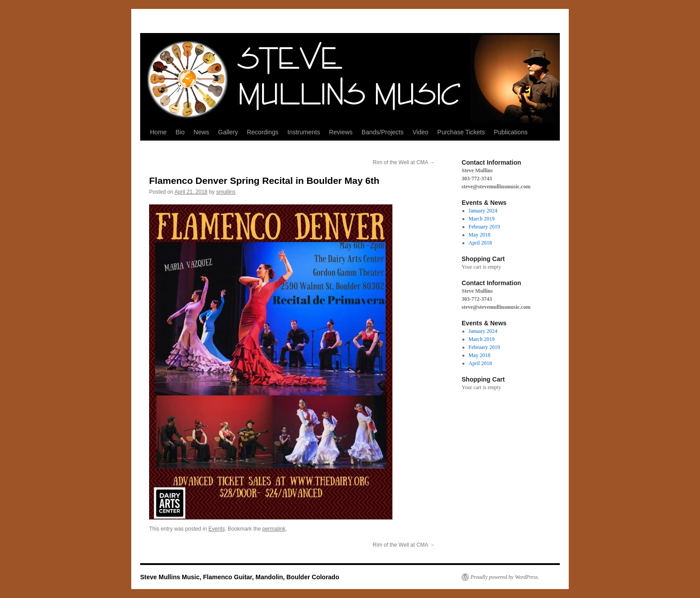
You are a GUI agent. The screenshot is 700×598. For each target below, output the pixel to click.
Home (158, 132)
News (202, 132)
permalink (274, 529)
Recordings (263, 132)
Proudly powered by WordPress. (505, 577)
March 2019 (482, 219)
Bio (180, 132)
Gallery (228, 132)
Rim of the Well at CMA (404, 162)
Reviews (341, 132)
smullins (226, 192)
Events (217, 529)
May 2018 (480, 235)
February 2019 (484, 227)
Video (421, 132)
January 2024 (483, 211)
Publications (511, 132)
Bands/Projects (383, 132)
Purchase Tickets (461, 132)
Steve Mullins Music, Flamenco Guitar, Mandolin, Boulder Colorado (240, 577)
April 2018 (480, 243)
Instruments (304, 132)
